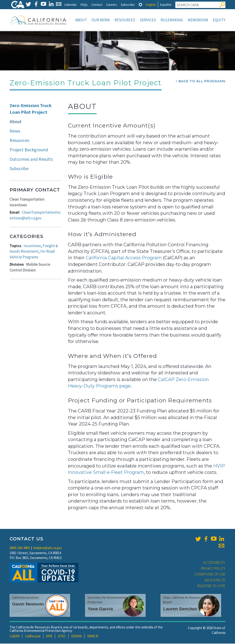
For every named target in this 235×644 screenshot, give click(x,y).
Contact (97, 4)
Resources (125, 20)
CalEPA (15, 637)
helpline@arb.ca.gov (48, 548)
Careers (112, 4)
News (15, 131)
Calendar (70, 4)
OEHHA (76, 637)
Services (148, 20)
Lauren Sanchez (180, 609)
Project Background (29, 150)
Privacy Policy (213, 569)
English (151, 4)
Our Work (101, 20)
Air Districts (215, 581)
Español (166, 4)
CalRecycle (33, 637)
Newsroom (198, 20)
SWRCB (93, 637)
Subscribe (128, 4)
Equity (219, 20)
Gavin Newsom (28, 604)
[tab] (140, 4)
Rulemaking (172, 20)
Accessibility (214, 563)
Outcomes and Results (31, 159)
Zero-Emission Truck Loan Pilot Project (31, 109)
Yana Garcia (100, 609)
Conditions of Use (210, 575)
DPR (49, 637)
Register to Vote (211, 586)
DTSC (62, 637)
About (81, 20)
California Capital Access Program (124, 258)
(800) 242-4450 (20, 548)
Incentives (32, 246)
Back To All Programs (202, 82)
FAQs (84, 4)
